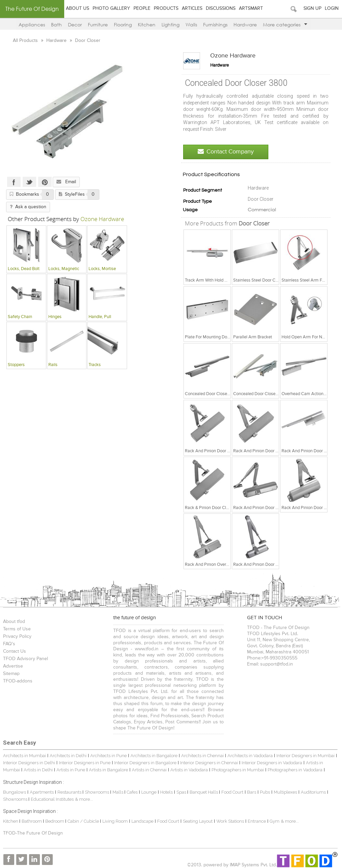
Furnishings (215, 25)
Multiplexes (285, 792)
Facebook (14, 182)
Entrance (257, 821)
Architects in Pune (108, 756)
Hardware (245, 25)
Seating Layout (198, 821)
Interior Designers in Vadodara (272, 763)
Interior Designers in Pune (85, 763)
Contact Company (226, 152)
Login (332, 8)
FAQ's (9, 644)
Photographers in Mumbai (238, 770)
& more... (84, 799)
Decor (75, 25)
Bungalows (15, 792)
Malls (118, 792)
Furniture (98, 25)
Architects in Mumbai (25, 756)
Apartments (42, 792)
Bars (252, 792)
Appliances (32, 25)
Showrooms (97, 792)
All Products (26, 41)
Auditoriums (313, 792)
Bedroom (55, 821)
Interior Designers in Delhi (29, 763)
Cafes (132, 792)
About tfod (14, 622)
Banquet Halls (204, 792)
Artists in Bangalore (108, 770)
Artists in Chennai (149, 770)
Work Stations (230, 821)
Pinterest (45, 182)
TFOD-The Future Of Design (33, 833)
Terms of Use (17, 629)
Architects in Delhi (68, 756)
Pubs (265, 792)
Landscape (142, 821)
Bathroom (32, 821)
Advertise (13, 666)
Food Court (232, 792)
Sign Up (312, 8)
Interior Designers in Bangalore (145, 763)
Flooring (123, 25)
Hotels (166, 792)
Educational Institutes (52, 799)
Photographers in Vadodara (295, 770)
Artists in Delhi (38, 770)
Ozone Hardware (233, 56)
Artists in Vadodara (189, 770)
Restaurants (70, 792)
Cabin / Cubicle (84, 821)
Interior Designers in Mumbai (306, 756)
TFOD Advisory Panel (26, 659)
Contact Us (15, 651)
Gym (275, 821)
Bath (56, 25)
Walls (191, 25)
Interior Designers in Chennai (209, 763)
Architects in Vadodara (250, 756)
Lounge (149, 792)
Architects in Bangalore (154, 756)
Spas (182, 792)
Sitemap (11, 674)
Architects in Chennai (202, 756)
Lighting (170, 25)
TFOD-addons (18, 681)
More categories (285, 25)
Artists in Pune (71, 770)
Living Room (115, 821)
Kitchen (147, 25)
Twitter (29, 182)
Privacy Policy (17, 636)
